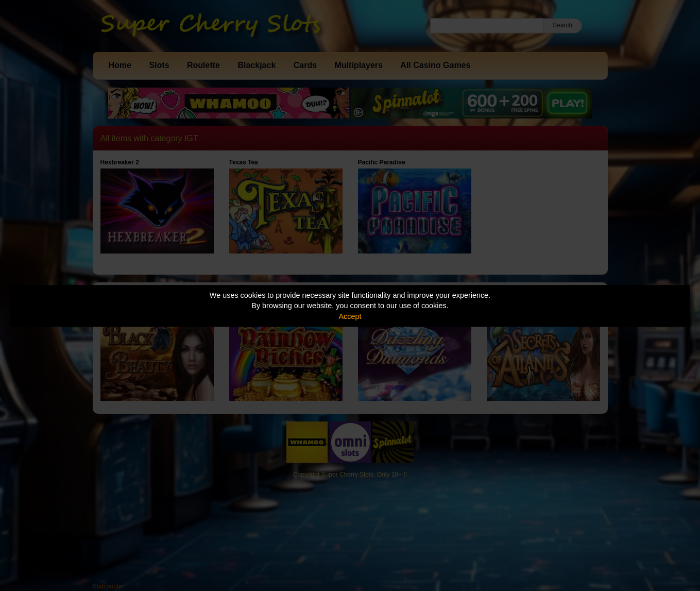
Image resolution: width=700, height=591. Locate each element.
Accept (350, 316)
